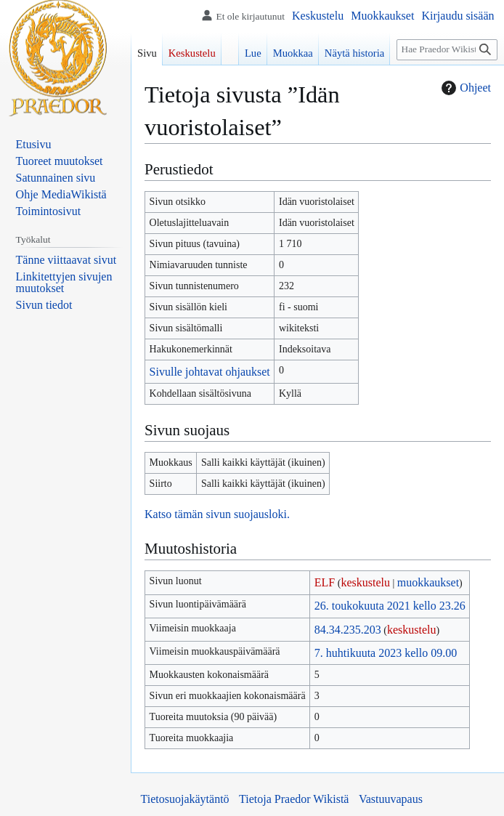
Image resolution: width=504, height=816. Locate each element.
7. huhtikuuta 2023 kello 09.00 (386, 653)
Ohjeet (464, 88)
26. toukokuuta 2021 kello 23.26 (390, 606)
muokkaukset (428, 582)
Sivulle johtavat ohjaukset (210, 372)
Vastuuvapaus (391, 799)
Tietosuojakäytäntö (185, 799)
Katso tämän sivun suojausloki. (217, 514)
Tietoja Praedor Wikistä (294, 799)
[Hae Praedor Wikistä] (447, 50)
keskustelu (365, 582)
